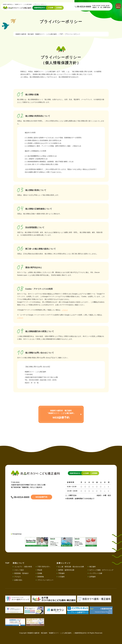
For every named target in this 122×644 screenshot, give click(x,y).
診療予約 (41, 497)
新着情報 (41, 577)
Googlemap (17, 534)
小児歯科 (62, 577)
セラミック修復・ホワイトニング (101, 570)
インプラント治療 (96, 573)
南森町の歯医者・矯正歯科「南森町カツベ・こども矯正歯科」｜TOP (39, 34)
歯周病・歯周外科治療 (66, 570)
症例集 (40, 573)
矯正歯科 (93, 567)
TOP (7, 563)
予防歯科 (62, 573)
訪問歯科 (93, 577)
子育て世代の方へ (44, 567)
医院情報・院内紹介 (22, 573)
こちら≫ (65, 310)
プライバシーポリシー (45, 580)
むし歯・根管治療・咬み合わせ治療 (71, 567)
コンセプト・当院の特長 (23, 567)
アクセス (18, 577)
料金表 (40, 570)
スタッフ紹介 (19, 570)
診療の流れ (18, 580)
